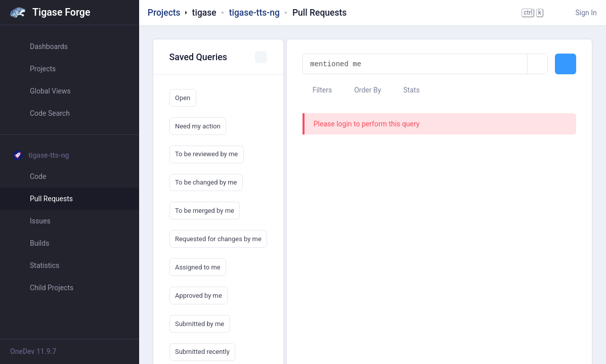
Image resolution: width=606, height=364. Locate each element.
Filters (317, 90)
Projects (164, 13)
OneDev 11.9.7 (33, 351)
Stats (407, 90)
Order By (363, 90)
